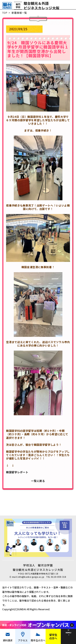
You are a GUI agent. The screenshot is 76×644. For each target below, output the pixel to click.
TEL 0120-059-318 (57, 580)
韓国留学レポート (17, 474)
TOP (5, 15)
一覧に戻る (38, 483)
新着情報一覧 (20, 15)
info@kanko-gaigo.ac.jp (31, 580)
